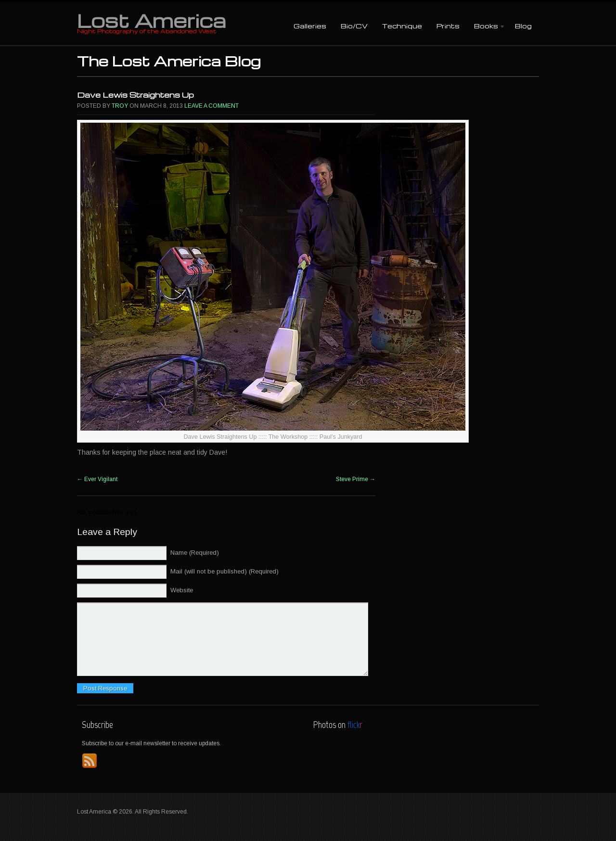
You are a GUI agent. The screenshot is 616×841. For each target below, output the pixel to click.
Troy (120, 106)
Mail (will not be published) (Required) (225, 571)
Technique (402, 26)
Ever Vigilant (97, 479)
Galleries (310, 26)
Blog (523, 26)
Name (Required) (195, 553)
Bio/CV (354, 26)
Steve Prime (356, 479)
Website (182, 590)
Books (486, 27)
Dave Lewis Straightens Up (135, 95)
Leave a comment (212, 106)
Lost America (151, 20)
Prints (448, 26)
